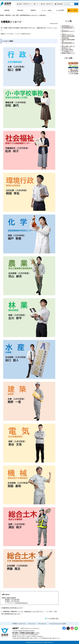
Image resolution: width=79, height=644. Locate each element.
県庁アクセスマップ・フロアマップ (30, 628)
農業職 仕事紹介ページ (68, 53)
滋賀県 (2, 15)
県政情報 (8, 15)
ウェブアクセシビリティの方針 (58, 623)
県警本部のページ (30, 612)
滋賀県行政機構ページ (32, 633)
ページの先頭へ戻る (53, 618)
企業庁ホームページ (67, 34)
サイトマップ (32, 623)
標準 (35, 4)
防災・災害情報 (73, 10)
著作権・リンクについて (19, 623)
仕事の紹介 (43, 15)
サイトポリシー (43, 623)
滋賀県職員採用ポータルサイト (29, 15)
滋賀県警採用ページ (67, 26)
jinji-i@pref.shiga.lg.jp (21, 603)
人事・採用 (15, 15)
